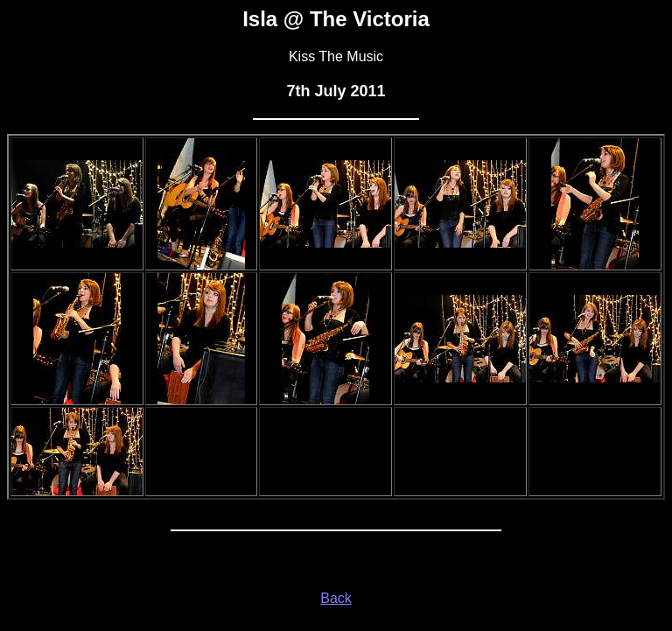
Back (336, 598)
